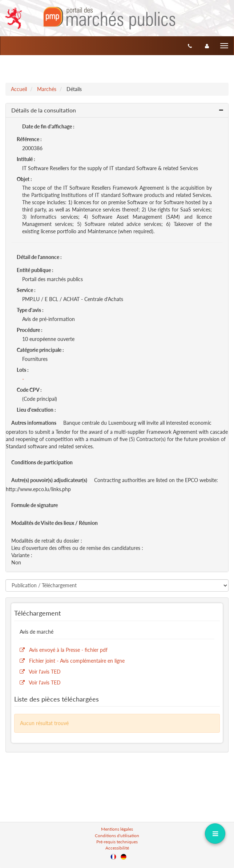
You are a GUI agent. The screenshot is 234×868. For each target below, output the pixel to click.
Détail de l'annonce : (39, 257)
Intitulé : (26, 159)
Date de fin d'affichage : (48, 126)
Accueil (19, 89)
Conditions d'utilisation (117, 836)
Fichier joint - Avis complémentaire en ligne (77, 661)
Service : (26, 290)
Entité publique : (35, 270)
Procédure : (30, 330)
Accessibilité (117, 848)
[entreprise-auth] (207, 46)
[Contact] (190, 46)
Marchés (47, 89)
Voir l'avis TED (45, 672)
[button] (117, 110)
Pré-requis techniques (117, 842)
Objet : (24, 179)
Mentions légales (117, 829)
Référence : (29, 139)
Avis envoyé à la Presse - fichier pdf (68, 650)
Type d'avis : (30, 310)
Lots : (23, 370)
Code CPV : (29, 390)
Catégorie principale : (40, 350)
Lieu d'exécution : (36, 410)
